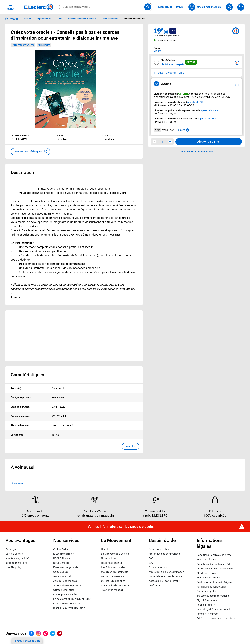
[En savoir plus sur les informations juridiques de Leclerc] (187, 130)
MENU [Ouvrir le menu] (10, 7)
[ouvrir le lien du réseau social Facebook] (31, 634)
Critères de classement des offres (216, 618)
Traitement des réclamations (213, 596)
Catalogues (12, 549)
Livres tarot (17, 483)
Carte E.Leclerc (14, 554)
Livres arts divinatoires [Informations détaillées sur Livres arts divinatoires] (135, 19)
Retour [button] (14, 19)
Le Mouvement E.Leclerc (115, 554)
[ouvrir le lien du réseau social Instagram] (38, 634)
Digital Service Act (207, 600)
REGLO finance (62, 558)
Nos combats (109, 558)
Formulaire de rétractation (212, 587)
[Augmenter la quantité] (170, 142)
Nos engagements (111, 563)
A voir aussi (23, 467)
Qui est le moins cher (113, 581)
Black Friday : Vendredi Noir (69, 608)
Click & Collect (61, 549)
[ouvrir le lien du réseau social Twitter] (53, 634)
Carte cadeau (61, 572)
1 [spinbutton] (162, 142)
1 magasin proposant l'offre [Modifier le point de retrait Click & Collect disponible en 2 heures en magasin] (169, 73)
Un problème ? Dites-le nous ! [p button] (197, 152)
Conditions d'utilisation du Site (214, 564)
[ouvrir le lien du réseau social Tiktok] (45, 634)
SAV (151, 563)
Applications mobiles (65, 581)
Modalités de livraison (209, 578)
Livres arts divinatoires (23, 45)
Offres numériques (64, 590)
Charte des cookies (207, 573)
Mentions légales (206, 560)
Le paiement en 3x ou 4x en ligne (72, 599)
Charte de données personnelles (215, 569)
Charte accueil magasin (67, 604)
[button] (30, 152)
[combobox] (106, 7)
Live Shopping (14, 567)
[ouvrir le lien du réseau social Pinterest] (60, 634)
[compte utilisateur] (229, 7)
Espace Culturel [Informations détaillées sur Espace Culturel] (44, 19)
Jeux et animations (16, 563)
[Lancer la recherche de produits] (148, 7)
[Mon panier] (241, 7)
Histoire (105, 549)
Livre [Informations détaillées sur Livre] (60, 19)
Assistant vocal (62, 576)
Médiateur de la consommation (167, 572)
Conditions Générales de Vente (214, 555)
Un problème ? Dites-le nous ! (165, 576)
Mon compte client (159, 549)
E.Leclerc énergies (63, 554)
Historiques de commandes (164, 554)
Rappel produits (206, 605)
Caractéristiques (27, 375)
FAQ (151, 558)
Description (22, 172)
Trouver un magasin (112, 590)
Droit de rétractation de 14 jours (215, 582)
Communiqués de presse (115, 585)
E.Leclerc (66, 594)
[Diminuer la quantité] (155, 142)
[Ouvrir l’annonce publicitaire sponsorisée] (74, 336)
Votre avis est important (67, 585)
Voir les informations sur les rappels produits (121, 527)
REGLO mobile (61, 563)
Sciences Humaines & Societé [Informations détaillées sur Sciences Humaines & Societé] (82, 19)
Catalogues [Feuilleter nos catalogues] (165, 7)
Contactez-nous (158, 567)
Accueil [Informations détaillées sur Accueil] (27, 19)
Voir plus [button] (130, 446)
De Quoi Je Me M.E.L (113, 576)
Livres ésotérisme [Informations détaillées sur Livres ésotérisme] (110, 19)
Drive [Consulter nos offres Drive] (180, 7)
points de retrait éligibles (212, 94)
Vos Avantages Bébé (17, 558)
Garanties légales (207, 591)
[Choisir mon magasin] (205, 7)
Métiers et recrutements (115, 572)
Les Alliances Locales (113, 567)
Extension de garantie (66, 567)
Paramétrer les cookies (27, 641)
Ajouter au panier (209, 142)
